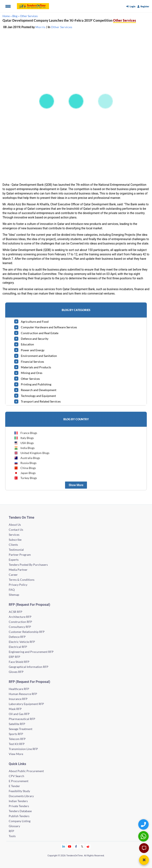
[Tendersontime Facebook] (76, 846)
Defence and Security (35, 339)
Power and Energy (33, 350)
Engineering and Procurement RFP (31, 652)
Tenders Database (20, 811)
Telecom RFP (17, 739)
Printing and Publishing (36, 384)
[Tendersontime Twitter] (82, 846)
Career (13, 575)
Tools (12, 836)
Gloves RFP (16, 672)
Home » (7, 16)
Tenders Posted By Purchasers (28, 565)
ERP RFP (14, 657)
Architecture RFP (20, 617)
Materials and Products (36, 367)
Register (143, 6)
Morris (40, 27)
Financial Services (32, 362)
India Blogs (24, 448)
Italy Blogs (24, 438)
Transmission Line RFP (23, 749)
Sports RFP (16, 734)
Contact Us (16, 530)
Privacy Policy (18, 585)
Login (131, 6)
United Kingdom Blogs (32, 453)
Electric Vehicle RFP (22, 642)
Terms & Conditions (22, 580)
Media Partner (18, 570)
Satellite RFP (17, 724)
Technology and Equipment (38, 396)
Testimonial (16, 550)
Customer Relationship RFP (27, 632)
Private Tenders (19, 806)
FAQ (12, 590)
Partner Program (20, 555)
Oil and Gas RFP (19, 714)
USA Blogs (24, 443)
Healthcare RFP (19, 689)
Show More (76, 485)
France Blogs (26, 433)
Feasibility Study (19, 791)
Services (14, 535)
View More (16, 754)
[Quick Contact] (144, 824)
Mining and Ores (32, 373)
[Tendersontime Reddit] (88, 846)
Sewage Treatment (21, 729)
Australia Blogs (27, 458)
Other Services (29, 16)
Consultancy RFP (20, 627)
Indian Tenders (18, 801)
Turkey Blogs (26, 478)
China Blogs (25, 468)
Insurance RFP (18, 699)
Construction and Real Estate (40, 333)
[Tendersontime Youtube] (70, 846)
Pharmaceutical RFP (22, 719)
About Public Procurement (26, 771)
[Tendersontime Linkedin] (64, 846)
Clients (13, 545)
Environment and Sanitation (39, 356)
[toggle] (16, 321)
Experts (14, 560)
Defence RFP (17, 637)
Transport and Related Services (41, 401)
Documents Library (21, 796)
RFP (11, 831)
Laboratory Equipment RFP (26, 704)
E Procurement (19, 781)
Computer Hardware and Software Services (49, 327)
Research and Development (39, 390)
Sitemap (14, 595)
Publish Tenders (19, 816)
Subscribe (15, 540)
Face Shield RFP (19, 662)
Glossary (14, 826)
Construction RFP (20, 622)
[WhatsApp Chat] (144, 836)
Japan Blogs (25, 473)
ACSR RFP (16, 612)
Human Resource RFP (23, 694)
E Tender (14, 786)
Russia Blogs (25, 463)
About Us (15, 525)
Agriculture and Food (35, 322)
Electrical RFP (18, 647)
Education (27, 344)
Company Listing (20, 821)
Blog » (16, 16)
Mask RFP (15, 709)
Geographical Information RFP (29, 667)
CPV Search (16, 776)
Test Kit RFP (17, 744)
